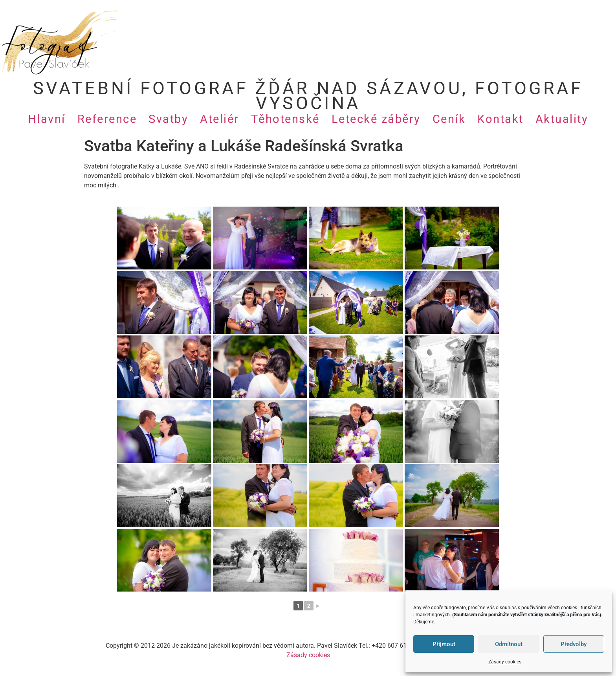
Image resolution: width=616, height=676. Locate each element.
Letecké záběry (376, 119)
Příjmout (444, 644)
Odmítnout (509, 644)
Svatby (168, 119)
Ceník (449, 119)
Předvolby (574, 644)
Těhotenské (285, 119)
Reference (107, 119)
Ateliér (220, 119)
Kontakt (500, 119)
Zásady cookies (505, 662)
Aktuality (562, 119)
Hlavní (47, 119)
